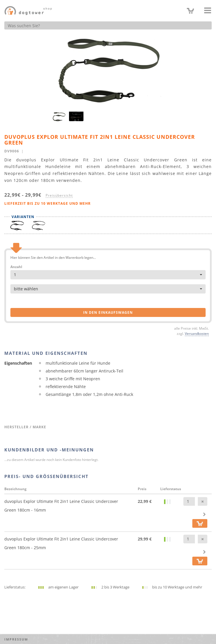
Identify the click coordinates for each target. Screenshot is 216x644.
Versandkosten (197, 333)
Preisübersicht (59, 195)
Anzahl (16, 267)
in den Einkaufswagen (108, 312)
